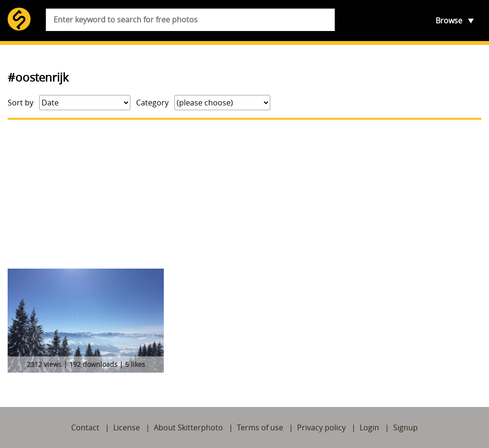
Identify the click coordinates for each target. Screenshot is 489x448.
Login (369, 427)
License (127, 427)
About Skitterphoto (188, 427)
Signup (405, 427)
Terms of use (260, 427)
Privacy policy (321, 427)
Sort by (21, 103)
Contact (85, 427)
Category (152, 103)
